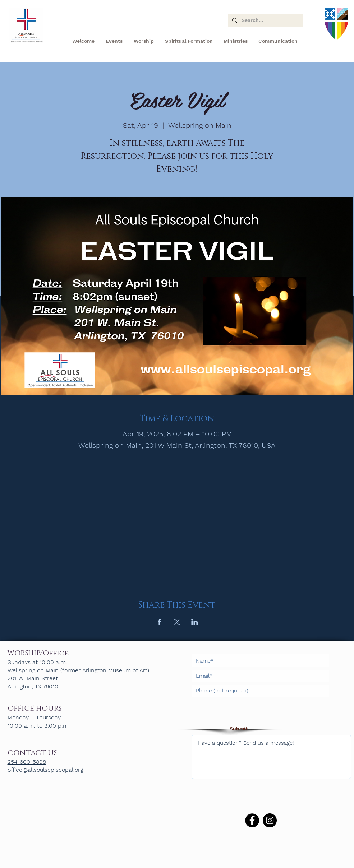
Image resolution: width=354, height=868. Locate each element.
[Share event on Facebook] (159, 622)
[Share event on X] (177, 622)
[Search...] (265, 20)
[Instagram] (270, 820)
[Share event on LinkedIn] (195, 622)
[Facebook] (252, 820)
